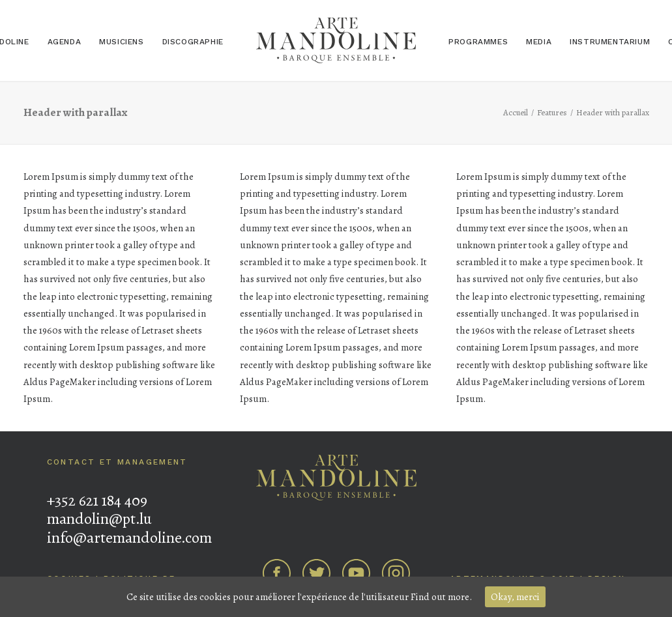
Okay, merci (515, 597)
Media (539, 42)
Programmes (478, 42)
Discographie (193, 42)
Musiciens (121, 42)
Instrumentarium (610, 42)
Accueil (516, 112)
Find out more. (441, 597)
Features (552, 112)
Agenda (65, 42)
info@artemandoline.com (129, 538)
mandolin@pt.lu (99, 519)
